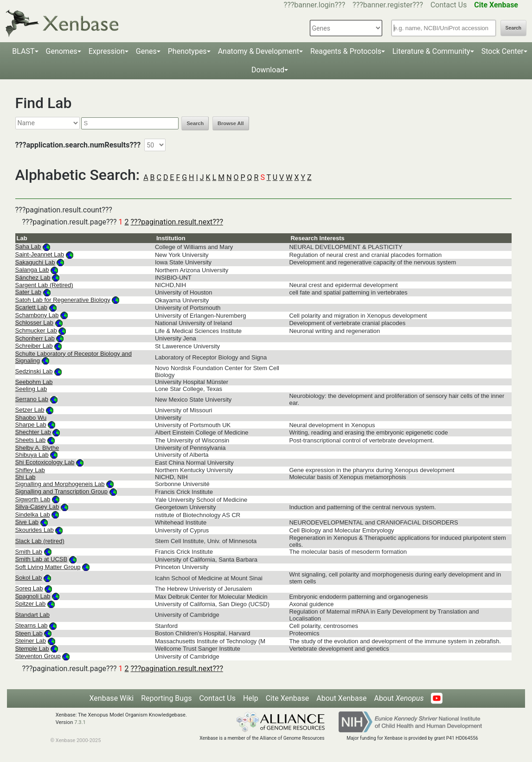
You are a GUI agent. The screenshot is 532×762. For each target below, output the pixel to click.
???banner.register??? (388, 5)
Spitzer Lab (31, 604)
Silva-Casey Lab (37, 507)
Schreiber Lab (34, 346)
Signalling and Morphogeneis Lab (60, 484)
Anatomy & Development (259, 51)
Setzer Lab (30, 410)
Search (513, 28)
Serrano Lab (32, 399)
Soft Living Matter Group (48, 567)
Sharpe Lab (31, 425)
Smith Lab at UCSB (42, 559)
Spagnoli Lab (33, 596)
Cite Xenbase (288, 698)
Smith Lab (29, 552)
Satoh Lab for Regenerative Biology (63, 300)
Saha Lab (28, 247)
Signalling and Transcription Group (61, 491)
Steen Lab (29, 633)
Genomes (62, 51)
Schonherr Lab (35, 338)
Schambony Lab (37, 315)
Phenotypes (187, 51)
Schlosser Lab (34, 323)
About (399, 698)
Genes (146, 51)
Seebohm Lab (34, 382)
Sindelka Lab (33, 515)
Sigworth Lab (33, 499)
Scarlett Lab (31, 307)
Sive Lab (27, 522)
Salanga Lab (32, 270)
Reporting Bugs (166, 698)
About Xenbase (341, 698)
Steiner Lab (31, 641)
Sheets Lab (31, 440)
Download (268, 70)
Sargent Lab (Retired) (44, 285)
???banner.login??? (315, 5)
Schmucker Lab (36, 330)
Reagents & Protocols (346, 51)
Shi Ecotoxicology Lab (45, 462)
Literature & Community (431, 51)
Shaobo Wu (31, 418)
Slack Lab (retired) (40, 541)
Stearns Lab (32, 625)
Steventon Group (38, 656)
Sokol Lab (29, 578)
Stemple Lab (32, 649)
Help (251, 698)
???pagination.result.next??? (177, 222)
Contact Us (449, 5)
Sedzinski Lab (34, 371)
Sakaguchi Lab (35, 262)
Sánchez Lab (33, 278)
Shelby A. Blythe (37, 448)
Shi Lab (26, 477)
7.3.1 (80, 722)
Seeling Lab (31, 389)
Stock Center (503, 51)
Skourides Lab (35, 530)
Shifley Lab (30, 470)
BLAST (23, 51)
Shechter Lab (33, 432)
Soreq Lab (29, 588)
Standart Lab (32, 615)
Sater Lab (28, 292)
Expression (107, 51)
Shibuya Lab (32, 455)
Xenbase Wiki (112, 698)
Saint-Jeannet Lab (40, 254)
